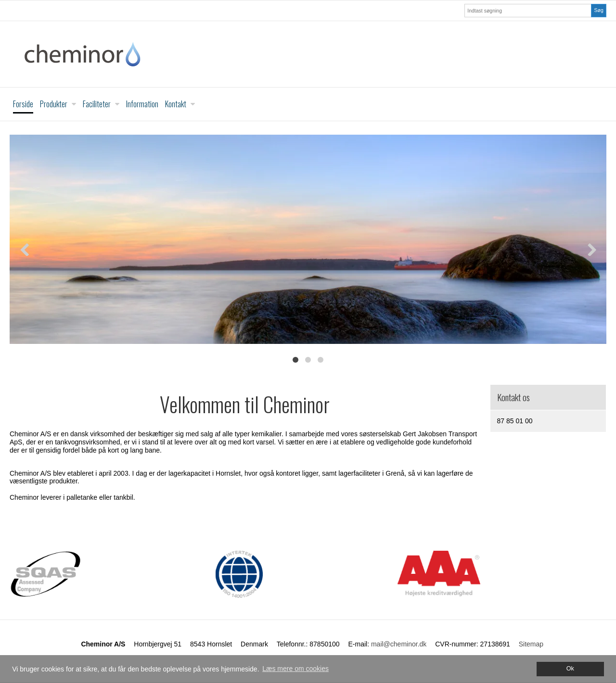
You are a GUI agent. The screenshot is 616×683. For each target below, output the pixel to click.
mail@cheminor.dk (399, 644)
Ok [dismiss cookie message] (570, 669)
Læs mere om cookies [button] (295, 669)
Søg (598, 10)
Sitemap (531, 644)
